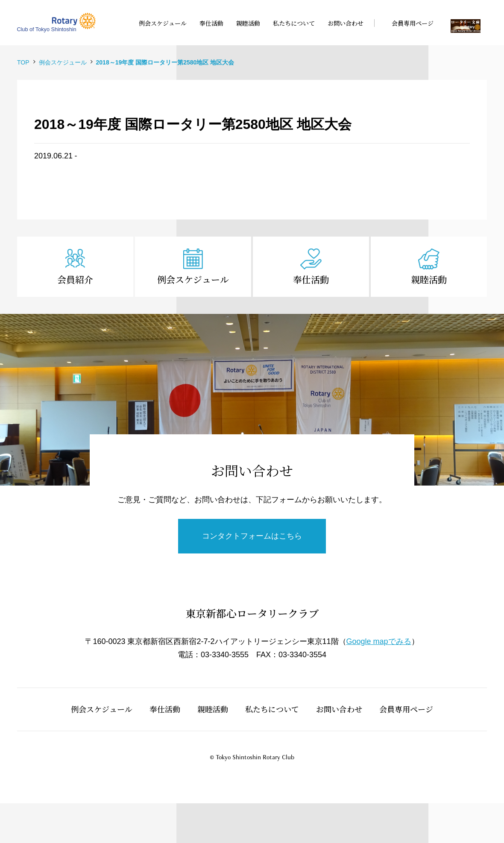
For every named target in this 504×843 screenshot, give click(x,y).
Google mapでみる (379, 641)
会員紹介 (75, 279)
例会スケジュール (193, 279)
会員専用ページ (406, 709)
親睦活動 (429, 279)
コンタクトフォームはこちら (252, 536)
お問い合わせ (339, 709)
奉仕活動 (311, 279)
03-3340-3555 (225, 655)
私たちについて (272, 709)
